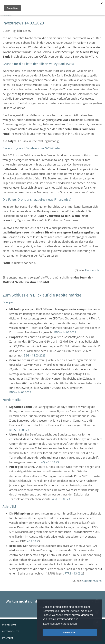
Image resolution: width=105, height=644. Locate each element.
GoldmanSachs (92, 581)
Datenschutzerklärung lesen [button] (60, 624)
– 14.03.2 (32, 541)
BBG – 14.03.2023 (65, 332)
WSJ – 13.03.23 (50, 462)
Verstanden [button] (70, 632)
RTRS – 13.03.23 (19, 430)
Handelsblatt (93, 270)
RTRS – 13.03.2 (74, 573)
